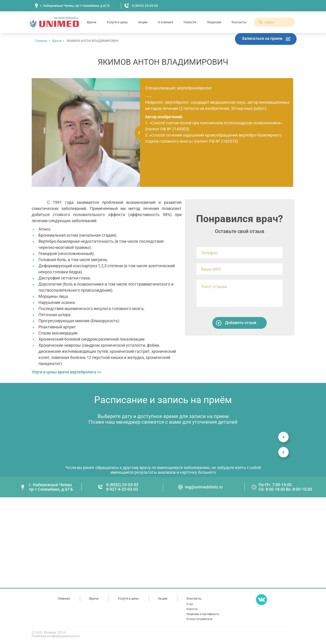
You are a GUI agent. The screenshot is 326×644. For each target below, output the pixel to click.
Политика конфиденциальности (56, 636)
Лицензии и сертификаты (203, 614)
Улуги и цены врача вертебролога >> (66, 372)
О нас (190, 604)
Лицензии (214, 22)
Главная (41, 41)
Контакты (239, 22)
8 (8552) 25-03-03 (145, 6)
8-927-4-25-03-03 (122, 489)
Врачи (92, 22)
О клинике (165, 22)
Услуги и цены (117, 22)
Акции (143, 22)
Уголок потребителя (199, 619)
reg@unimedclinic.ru (204, 487)
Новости (190, 22)
